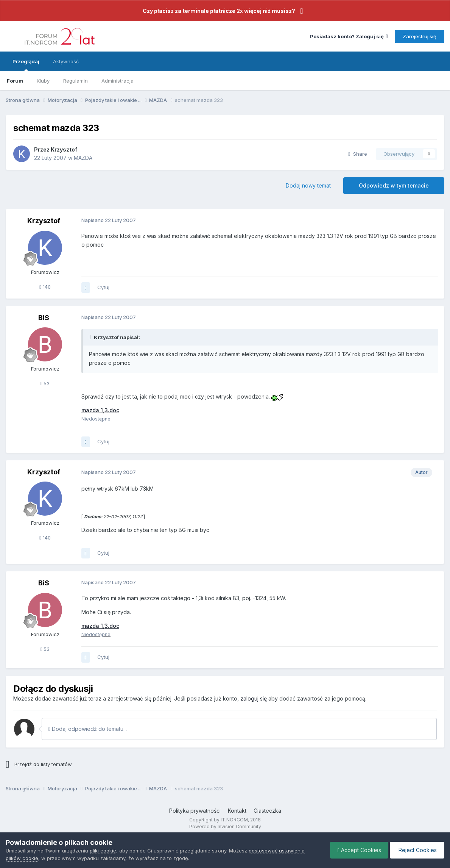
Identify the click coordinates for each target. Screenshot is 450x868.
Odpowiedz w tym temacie (394, 185)
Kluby (43, 81)
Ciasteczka (267, 811)
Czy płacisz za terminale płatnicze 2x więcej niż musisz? (219, 11)
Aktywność (66, 61)
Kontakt (237, 811)
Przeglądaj (26, 65)
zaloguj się (254, 698)
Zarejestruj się (420, 36)
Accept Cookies (357, 850)
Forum (15, 81)
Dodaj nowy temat (308, 185)
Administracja (118, 81)
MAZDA (83, 158)
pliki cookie (103, 851)
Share (358, 154)
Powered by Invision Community (225, 827)
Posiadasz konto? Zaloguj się (349, 36)
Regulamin (76, 81)
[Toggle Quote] (91, 337)
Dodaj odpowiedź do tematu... (88, 729)
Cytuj (103, 287)
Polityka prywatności (195, 811)
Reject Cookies (417, 850)
